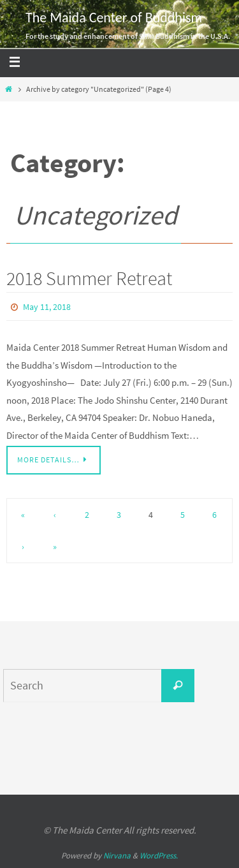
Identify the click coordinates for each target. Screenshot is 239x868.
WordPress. (159, 856)
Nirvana (117, 856)
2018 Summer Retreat (89, 278)
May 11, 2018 (47, 307)
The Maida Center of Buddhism (114, 18)
